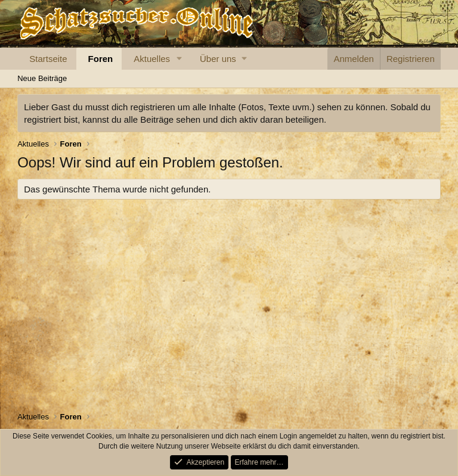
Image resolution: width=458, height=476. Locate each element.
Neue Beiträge (42, 78)
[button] (180, 59)
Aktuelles (152, 59)
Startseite (48, 59)
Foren (101, 59)
